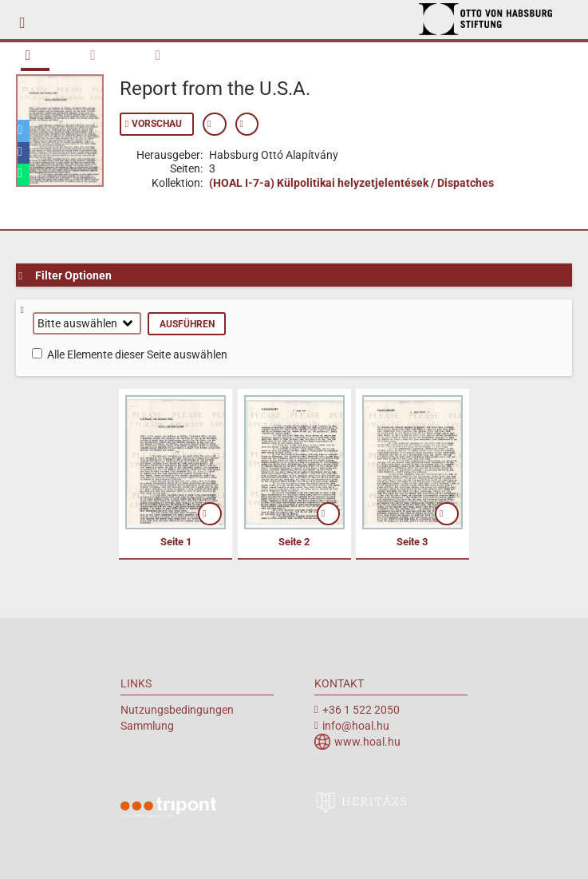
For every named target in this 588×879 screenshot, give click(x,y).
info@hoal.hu (356, 726)
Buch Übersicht (35, 55)
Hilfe (28, 310)
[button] (24, 131)
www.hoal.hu (367, 742)
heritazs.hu (362, 802)
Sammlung (147, 726)
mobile (27, 20)
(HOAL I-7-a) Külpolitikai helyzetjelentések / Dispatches (351, 183)
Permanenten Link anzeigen (247, 124)
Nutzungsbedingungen (177, 710)
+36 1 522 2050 (361, 710)
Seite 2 (294, 542)
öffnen (210, 514)
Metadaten (166, 53)
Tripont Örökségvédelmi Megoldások (168, 810)
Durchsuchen (100, 53)
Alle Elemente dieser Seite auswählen (137, 354)
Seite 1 (176, 542)
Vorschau (157, 124)
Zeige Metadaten (215, 124)
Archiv (495, 19)
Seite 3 (412, 542)
